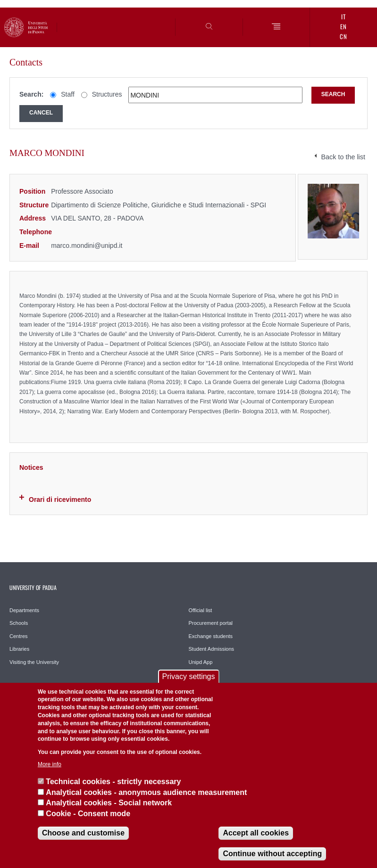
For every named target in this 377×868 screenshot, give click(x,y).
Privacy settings (188, 676)
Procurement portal (211, 623)
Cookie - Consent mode (88, 814)
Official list (201, 610)
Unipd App (201, 662)
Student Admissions (212, 649)
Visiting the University (34, 662)
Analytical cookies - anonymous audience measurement (146, 792)
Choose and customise (83, 833)
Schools (19, 623)
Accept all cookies (256, 833)
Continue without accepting (272, 854)
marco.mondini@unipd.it (87, 246)
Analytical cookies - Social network (109, 803)
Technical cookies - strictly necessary (113, 782)
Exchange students (211, 636)
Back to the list (343, 157)
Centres (19, 636)
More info (50, 764)
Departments (24, 610)
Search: (31, 94)
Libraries (19, 649)
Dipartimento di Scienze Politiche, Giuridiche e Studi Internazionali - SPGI (159, 205)
